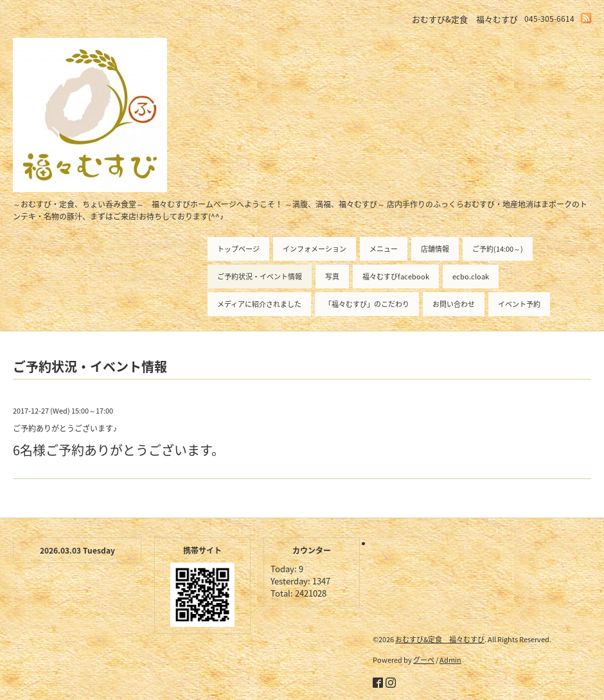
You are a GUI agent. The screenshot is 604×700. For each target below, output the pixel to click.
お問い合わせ (454, 304)
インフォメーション (315, 249)
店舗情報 (435, 249)
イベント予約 (519, 304)
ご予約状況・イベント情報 (260, 276)
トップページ (238, 249)
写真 (332, 276)
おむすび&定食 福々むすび (440, 639)
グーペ (424, 660)
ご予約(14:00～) (498, 249)
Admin (450, 660)
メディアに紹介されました (259, 304)
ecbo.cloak (471, 276)
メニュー (384, 249)
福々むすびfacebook (396, 276)
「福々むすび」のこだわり (367, 304)
